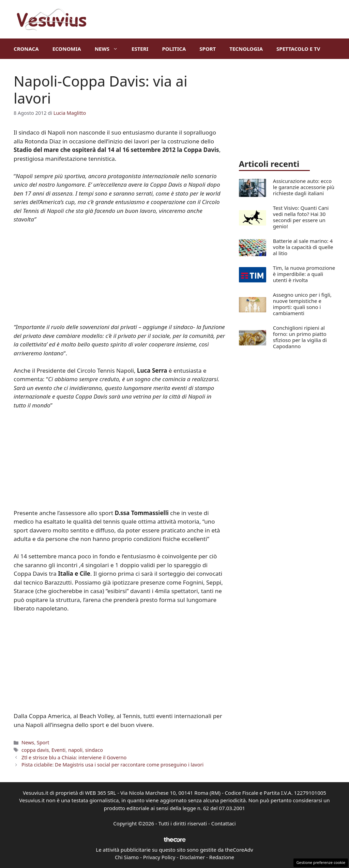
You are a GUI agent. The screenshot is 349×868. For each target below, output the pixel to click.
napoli (75, 750)
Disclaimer (192, 857)
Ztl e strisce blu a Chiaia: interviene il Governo (74, 757)
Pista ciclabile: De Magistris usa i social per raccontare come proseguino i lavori (112, 765)
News (110, 49)
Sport (208, 49)
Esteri (140, 49)
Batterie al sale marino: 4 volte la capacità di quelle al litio (303, 247)
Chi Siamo (127, 857)
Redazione (222, 857)
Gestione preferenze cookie (321, 862)
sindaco (94, 750)
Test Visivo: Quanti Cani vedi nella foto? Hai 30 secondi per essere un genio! (301, 217)
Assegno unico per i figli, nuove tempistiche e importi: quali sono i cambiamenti (302, 304)
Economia (67, 49)
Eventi (58, 750)
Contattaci (224, 823)
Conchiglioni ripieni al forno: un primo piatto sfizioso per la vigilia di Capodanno (300, 337)
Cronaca (26, 49)
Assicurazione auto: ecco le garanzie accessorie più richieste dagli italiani (304, 187)
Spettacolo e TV (298, 49)
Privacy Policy (159, 857)
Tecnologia (246, 49)
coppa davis (35, 750)
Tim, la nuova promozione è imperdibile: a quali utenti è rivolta (304, 274)
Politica (174, 49)
